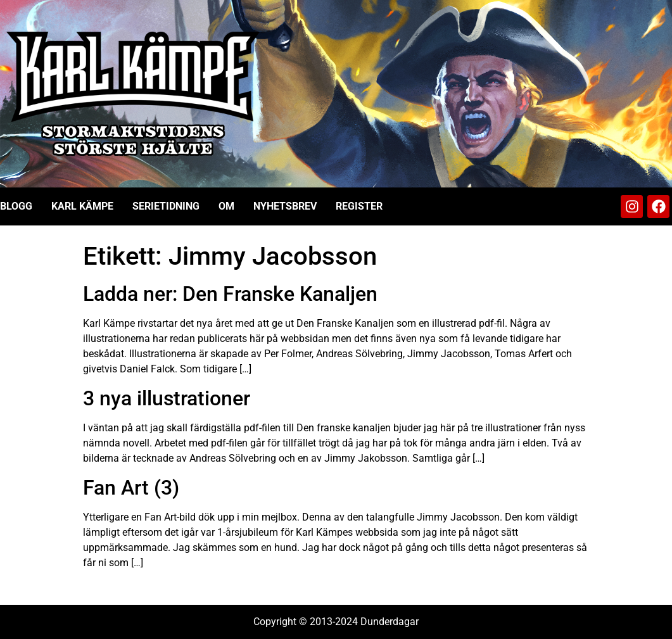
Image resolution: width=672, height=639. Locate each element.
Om (226, 206)
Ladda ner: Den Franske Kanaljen (230, 294)
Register (359, 206)
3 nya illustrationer (167, 398)
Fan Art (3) (131, 488)
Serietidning (166, 206)
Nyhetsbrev (285, 206)
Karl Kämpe (82, 206)
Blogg (16, 206)
